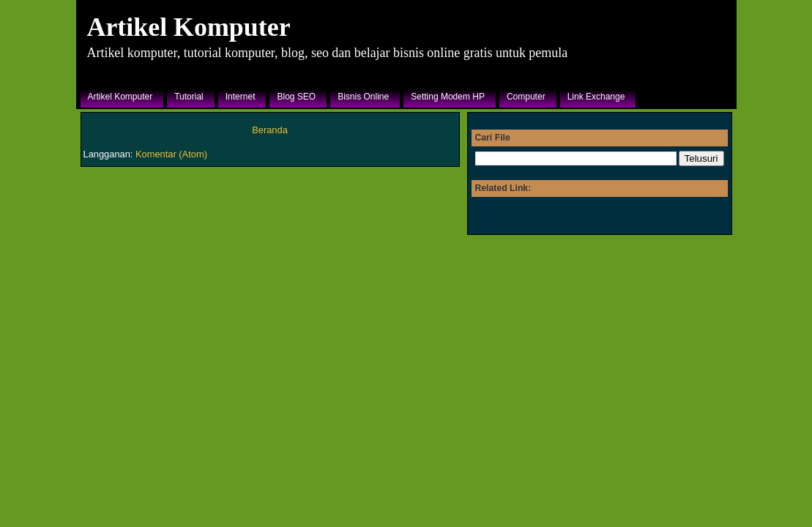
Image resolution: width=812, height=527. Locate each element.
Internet (241, 97)
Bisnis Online (363, 97)
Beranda (270, 130)
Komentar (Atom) (171, 154)
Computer (526, 97)
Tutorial (189, 97)
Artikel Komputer (189, 27)
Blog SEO (296, 97)
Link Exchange (596, 97)
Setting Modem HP (448, 97)
